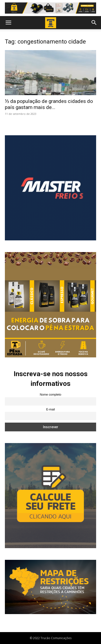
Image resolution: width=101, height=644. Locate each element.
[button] (8, 23)
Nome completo (50, 395)
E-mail (50, 409)
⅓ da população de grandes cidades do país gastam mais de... (49, 104)
